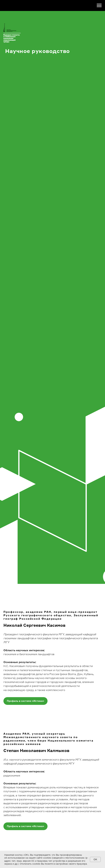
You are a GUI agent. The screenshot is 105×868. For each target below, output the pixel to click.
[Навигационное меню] (99, 5)
